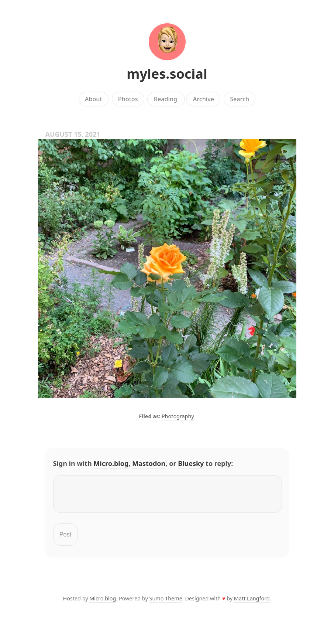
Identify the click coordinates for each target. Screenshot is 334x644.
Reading (166, 99)
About (94, 99)
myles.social (167, 74)
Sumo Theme (166, 603)
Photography (178, 416)
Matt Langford (252, 603)
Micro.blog (111, 463)
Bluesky (191, 463)
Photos (128, 99)
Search (240, 99)
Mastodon (149, 463)
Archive (204, 99)
